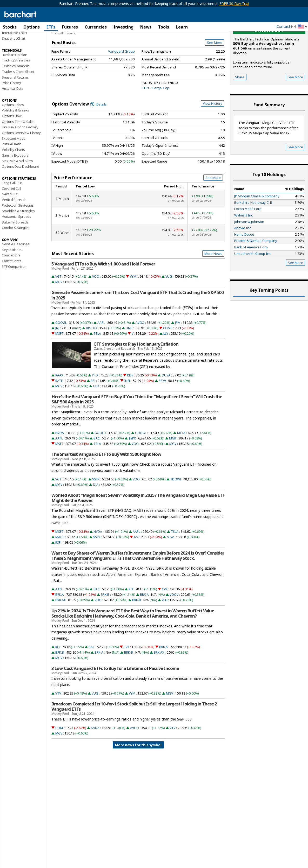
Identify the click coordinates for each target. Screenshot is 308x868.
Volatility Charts (13, 179)
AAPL (101, 352)
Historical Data (12, 118)
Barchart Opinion (15, 85)
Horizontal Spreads (16, 246)
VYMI (134, 306)
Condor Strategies (16, 257)
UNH (129, 358)
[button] (303, 27)
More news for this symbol (138, 775)
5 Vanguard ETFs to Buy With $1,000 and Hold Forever (103, 294)
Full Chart (213, 54)
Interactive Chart (14, 62)
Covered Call (11, 218)
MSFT (59, 363)
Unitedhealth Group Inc (253, 283)
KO (131, 619)
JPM (178, 352)
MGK (173, 468)
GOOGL (61, 352)
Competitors (11, 285)
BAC (97, 468)
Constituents (12, 291)
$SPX (132, 468)
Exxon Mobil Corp (248, 239)
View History (213, 133)
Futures (70, 27)
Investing (123, 27)
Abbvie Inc (243, 258)
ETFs (51, 27)
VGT (58, 306)
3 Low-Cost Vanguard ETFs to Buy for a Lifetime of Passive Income (115, 698)
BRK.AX (61, 630)
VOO (96, 306)
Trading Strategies (16, 90)
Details (98, 134)
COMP (168, 358)
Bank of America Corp (251, 277)
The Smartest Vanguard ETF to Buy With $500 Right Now (106, 484)
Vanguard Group (121, 81)
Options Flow (12, 146)
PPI (93, 411)
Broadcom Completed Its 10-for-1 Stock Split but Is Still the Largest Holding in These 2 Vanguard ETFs (134, 736)
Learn (182, 27)
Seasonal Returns (15, 107)
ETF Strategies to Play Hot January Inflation (136, 374)
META (181, 463)
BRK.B (105, 624)
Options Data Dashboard (21, 196)
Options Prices (13, 135)
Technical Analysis (16, 96)
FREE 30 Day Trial (234, 3)
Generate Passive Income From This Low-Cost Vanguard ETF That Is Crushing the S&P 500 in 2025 (138, 325)
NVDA (60, 463)
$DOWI (176, 509)
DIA (96, 514)
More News (213, 283)
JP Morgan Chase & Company (257, 226)
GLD (96, 416)
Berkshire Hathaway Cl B (253, 232)
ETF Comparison (14, 296)
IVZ (136, 567)
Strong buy (269, 60)
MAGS (60, 567)
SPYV (162, 411)
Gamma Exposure (15, 185)
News (146, 27)
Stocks (10, 27)
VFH (165, 630)
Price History (11, 113)
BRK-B (137, 630)
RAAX (59, 405)
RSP (58, 572)
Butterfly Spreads (15, 252)
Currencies (96, 27)
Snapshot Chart (14, 68)
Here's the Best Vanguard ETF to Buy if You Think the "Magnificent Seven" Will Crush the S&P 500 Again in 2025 (137, 429)
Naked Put (10, 224)
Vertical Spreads (14, 229)
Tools (164, 27)
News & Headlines (16, 274)
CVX (165, 619)
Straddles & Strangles (18, 241)
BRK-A (144, 624)
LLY (166, 363)
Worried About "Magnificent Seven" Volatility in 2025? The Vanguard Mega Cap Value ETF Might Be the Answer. (138, 528)
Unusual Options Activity (20, 157)
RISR (130, 405)
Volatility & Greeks (15, 140)
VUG (169, 306)
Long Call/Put (12, 213)
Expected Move (14, 168)
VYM (132, 723)
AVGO (140, 352)
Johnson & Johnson (249, 251)
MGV (59, 312)
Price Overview (14, 41)
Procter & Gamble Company (256, 270)
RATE (59, 411)
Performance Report (17, 46)
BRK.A (60, 624)
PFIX (95, 405)
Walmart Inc (243, 245)
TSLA (97, 363)
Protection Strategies (18, 235)
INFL (127, 411)
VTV (58, 723)
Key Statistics (12, 279)
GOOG (99, 463)
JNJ (57, 358)
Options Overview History (21, 163)
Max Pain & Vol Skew (17, 191)
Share (240, 107)
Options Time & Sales (18, 151)
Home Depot (244, 264)
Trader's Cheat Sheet (18, 101)
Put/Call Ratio (12, 174)
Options (32, 27)
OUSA (166, 405)
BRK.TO (91, 358)
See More (215, 72)
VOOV (174, 624)
